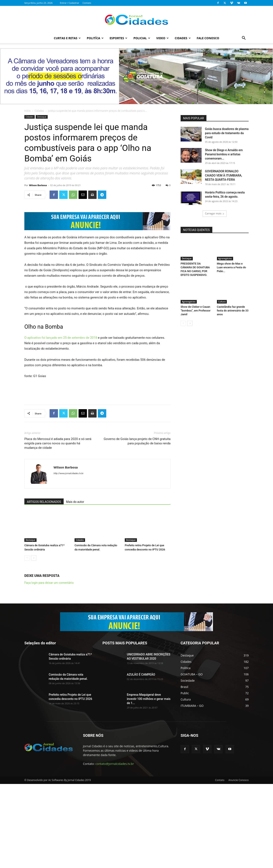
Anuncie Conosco (239, 864)
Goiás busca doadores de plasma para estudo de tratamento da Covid (227, 133)
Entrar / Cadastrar (70, 3)
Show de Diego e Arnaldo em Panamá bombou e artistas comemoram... (224, 154)
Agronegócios (225, 258)
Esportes (118, 38)
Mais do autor (75, 586)
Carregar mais (215, 213)
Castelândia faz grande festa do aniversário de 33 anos (233, 311)
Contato (87, 3)
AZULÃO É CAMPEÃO (141, 759)
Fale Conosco (208, 38)
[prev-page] (27, 642)
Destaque (42, 117)
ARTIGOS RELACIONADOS (44, 586)
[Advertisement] (97, 475)
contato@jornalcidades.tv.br (115, 848)
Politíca (95, 38)
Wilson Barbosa (38, 185)
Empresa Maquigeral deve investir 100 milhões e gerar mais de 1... (149, 783)
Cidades (183, 38)
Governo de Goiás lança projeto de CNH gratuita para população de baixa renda (137, 525)
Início (28, 111)
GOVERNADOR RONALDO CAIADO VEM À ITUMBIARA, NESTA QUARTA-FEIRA (224, 175)
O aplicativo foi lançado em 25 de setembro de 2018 (61, 422)
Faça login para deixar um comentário (49, 667)
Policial (142, 38)
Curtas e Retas (67, 38)
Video (162, 38)
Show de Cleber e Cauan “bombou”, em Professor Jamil (196, 311)
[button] (244, 38)
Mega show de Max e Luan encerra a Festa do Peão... (232, 267)
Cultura (222, 302)
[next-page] (34, 642)
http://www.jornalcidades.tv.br (68, 557)
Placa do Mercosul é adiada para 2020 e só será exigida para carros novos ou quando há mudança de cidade (58, 527)
